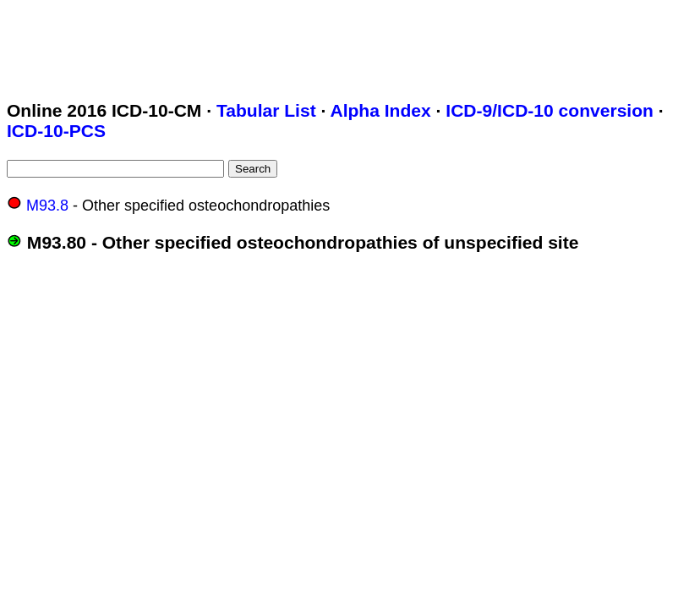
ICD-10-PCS (56, 131)
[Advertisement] (314, 45)
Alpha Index (380, 110)
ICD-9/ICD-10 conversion (550, 110)
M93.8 (47, 206)
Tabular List (266, 110)
